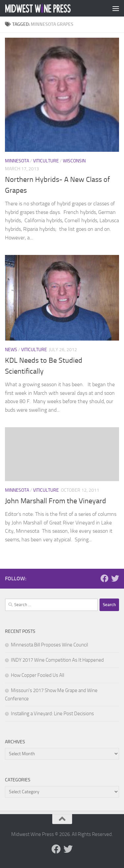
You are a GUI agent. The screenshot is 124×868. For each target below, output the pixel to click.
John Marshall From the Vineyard (56, 501)
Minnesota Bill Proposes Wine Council (49, 645)
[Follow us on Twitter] (115, 578)
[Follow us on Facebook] (104, 578)
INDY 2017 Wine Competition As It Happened (57, 660)
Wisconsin (74, 161)
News (11, 350)
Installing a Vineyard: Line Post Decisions (52, 714)
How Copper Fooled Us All (38, 675)
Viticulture (46, 161)
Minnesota (17, 161)
